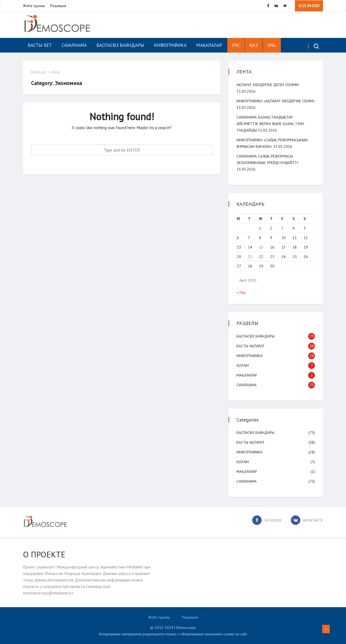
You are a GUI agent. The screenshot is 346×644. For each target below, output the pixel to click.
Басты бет (40, 45)
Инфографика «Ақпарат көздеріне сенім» (276, 101)
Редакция (58, 6)
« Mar (241, 292)
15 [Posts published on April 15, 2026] (261, 247)
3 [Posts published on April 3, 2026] (282, 228)
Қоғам (243, 365)
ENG (272, 45)
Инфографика (170, 45)
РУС (236, 45)
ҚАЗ (254, 45)
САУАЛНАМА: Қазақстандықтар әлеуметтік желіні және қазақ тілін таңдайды (270, 124)
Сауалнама (74, 45)
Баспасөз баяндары (120, 45)
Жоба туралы (34, 6)
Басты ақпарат (251, 346)
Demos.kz (39, 72)
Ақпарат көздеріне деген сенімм (268, 85)
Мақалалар (209, 45)
